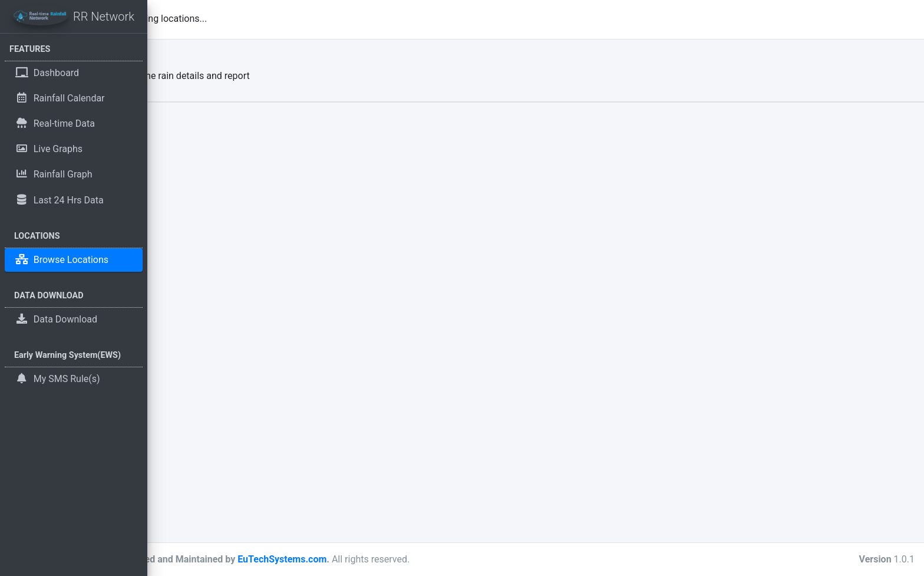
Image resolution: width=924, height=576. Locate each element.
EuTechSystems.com (426, 559)
